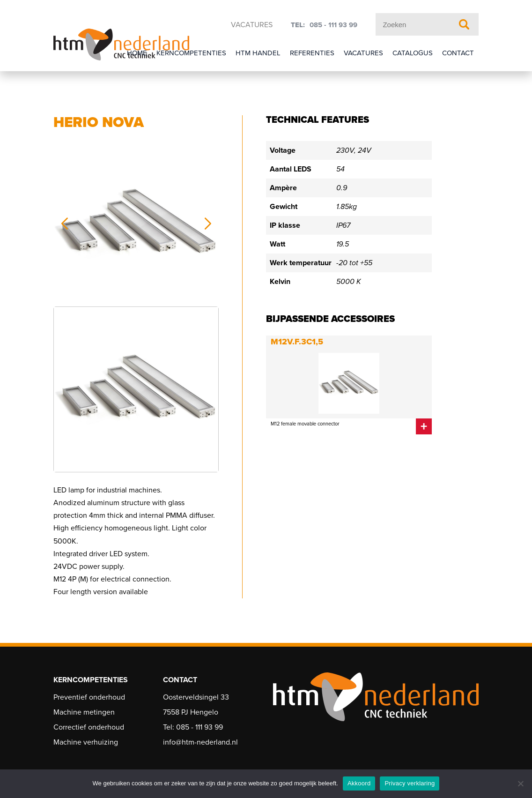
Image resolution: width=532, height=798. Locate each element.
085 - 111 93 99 (333, 25)
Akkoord (359, 783)
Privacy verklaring (410, 783)
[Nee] (520, 783)
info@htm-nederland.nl (200, 742)
